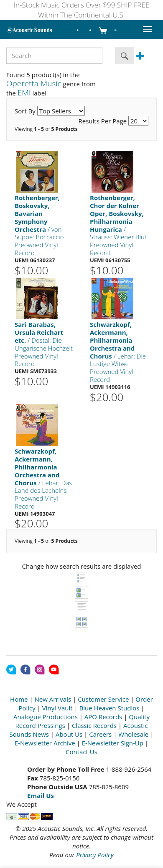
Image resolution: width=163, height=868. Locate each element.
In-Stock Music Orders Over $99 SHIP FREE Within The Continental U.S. (82, 10)
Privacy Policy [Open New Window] (95, 855)
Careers (100, 734)
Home (19, 699)
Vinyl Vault (57, 708)
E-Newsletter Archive (45, 743)
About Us (69, 734)
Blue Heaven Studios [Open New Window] (110, 708)
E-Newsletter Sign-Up (113, 743)
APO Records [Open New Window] (103, 717)
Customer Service (103, 699)
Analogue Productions (46, 717)
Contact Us (81, 752)
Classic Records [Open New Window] (94, 725)
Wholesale (133, 734)
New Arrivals (53, 699)
